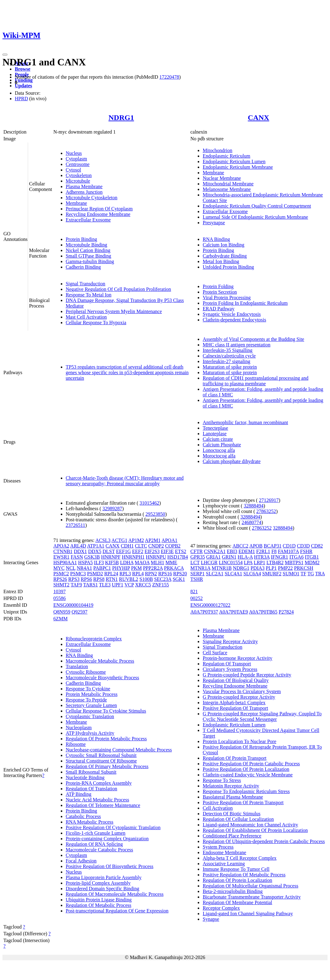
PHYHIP (121, 568)
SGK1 (179, 579)
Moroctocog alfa (219, 456)
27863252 (266, 511)
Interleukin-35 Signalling (227, 350)
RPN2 (151, 574)
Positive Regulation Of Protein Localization (246, 769)
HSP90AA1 (65, 562)
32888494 (254, 506)
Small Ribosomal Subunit (91, 772)
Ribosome (76, 744)
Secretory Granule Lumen (91, 705)
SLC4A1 (233, 574)
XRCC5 (143, 585)
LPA (248, 562)
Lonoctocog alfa (219, 450)
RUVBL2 (129, 579)
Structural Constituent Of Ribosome (101, 761)
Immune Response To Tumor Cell (236, 869)
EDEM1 (247, 551)
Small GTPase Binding (89, 256)
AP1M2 (136, 540)
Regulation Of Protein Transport (235, 758)
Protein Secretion (220, 292)
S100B (146, 579)
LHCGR (209, 562)
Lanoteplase (214, 434)
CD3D (303, 546)
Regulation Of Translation (91, 789)
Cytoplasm (76, 159)
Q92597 (80, 612)
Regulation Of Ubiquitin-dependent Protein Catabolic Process (264, 841)
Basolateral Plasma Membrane (233, 797)
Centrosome (78, 164)
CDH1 (127, 546)
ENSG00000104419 (73, 605)
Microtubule (78, 181)
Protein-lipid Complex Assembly (98, 883)
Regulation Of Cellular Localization (238, 819)
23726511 (75, 525)
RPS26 (60, 579)
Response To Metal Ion (89, 295)
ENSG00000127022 (210, 605)
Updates (23, 86)
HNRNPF (111, 557)
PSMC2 (61, 574)
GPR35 (198, 557)
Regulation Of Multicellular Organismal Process (250, 886)
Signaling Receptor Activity (230, 641)
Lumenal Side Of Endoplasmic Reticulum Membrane (255, 217)
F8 (274, 551)
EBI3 (232, 551)
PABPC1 (102, 568)
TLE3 (105, 585)
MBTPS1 (294, 562)
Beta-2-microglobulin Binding (233, 891)
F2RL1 (263, 551)
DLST (109, 551)
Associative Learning (224, 864)
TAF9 (76, 585)
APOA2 (61, 546)
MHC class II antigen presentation (237, 345)
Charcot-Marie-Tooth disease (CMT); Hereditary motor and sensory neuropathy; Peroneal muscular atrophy (125, 481)
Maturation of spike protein (230, 367)
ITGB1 (312, 557)
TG (311, 574)
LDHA (127, 562)
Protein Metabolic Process (92, 694)
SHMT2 (61, 585)
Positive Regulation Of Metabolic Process (244, 875)
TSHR (197, 579)
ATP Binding (78, 794)
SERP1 (197, 574)
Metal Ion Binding (221, 261)
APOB (256, 546)
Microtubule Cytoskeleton (92, 198)
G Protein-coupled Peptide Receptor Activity (247, 675)
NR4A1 (85, 568)
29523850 (155, 514)
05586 (60, 598)
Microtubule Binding (87, 245)
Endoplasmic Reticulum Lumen (234, 161)
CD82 (317, 546)
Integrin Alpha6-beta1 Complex (234, 703)
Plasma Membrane (84, 186)
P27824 (286, 612)
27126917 (269, 500)
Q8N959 (62, 612)
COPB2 (173, 546)
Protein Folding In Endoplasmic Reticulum (245, 303)
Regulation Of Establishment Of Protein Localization (255, 830)
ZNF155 (161, 585)
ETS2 (180, 551)
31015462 (149, 503)
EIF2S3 (152, 551)
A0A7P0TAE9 (233, 612)
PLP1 (271, 568)
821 (194, 591)
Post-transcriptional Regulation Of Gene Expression (117, 911)
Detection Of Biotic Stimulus (231, 814)
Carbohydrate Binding (225, 256)
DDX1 (80, 551)
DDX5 (95, 551)
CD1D (289, 546)
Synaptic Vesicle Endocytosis (232, 314)
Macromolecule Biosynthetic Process (102, 678)
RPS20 (180, 574)
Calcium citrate (218, 439)
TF (303, 574)
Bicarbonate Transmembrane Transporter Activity (252, 897)
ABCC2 (241, 546)
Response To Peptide (86, 700)
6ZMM (60, 619)
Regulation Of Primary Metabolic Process (107, 766)
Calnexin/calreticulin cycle (229, 356)
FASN (77, 557)
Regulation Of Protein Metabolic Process (106, 739)
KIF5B (112, 562)
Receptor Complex (221, 908)
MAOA (142, 562)
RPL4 (138, 574)
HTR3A (262, 557)
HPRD (21, 99)
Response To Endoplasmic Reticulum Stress (246, 791)
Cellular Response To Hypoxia (96, 323)
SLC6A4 (252, 574)
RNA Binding (216, 239)
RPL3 (125, 574)
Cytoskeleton (79, 175)
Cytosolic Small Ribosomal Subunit (101, 755)
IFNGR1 (279, 557)
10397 (60, 591)
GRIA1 (213, 557)
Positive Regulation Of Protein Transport (243, 802)
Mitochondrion (217, 150)
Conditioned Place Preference (232, 836)
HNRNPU (156, 557)
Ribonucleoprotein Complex (94, 639)
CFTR (196, 551)
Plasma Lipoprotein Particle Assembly (104, 877)
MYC (59, 568)
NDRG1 (121, 118)
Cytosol (73, 170)
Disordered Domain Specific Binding (103, 889)
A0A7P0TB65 (263, 612)
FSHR (306, 551)
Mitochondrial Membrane (228, 184)
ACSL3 (103, 540)
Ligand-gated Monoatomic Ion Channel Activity (250, 825)
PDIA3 (257, 568)
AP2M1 (153, 540)
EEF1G (123, 551)
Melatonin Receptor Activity (231, 786)
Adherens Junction (84, 192)
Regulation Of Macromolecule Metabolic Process (115, 894)
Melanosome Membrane (227, 189)
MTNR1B (222, 568)
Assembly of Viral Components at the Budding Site (253, 339)
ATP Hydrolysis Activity (90, 733)
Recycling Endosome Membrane (98, 214)
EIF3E (167, 551)
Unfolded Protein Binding (228, 267)
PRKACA (174, 568)
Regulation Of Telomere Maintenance (103, 805)
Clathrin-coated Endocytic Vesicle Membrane (248, 775)
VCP (129, 585)
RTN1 (112, 579)
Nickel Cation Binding (88, 250)
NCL (70, 568)
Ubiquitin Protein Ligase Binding (99, 900)
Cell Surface (215, 653)
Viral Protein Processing (227, 298)
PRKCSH (303, 568)
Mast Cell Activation (86, 317)
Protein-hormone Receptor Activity (237, 658)
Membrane (76, 203)
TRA (320, 574)
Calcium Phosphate (222, 445)
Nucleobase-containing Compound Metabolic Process (119, 750)
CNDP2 (156, 546)
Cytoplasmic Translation (90, 716)
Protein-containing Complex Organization (107, 839)
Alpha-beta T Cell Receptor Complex (239, 858)
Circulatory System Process (230, 669)
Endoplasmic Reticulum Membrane (238, 167)
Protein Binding (81, 239)
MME (171, 562)
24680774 (251, 522)
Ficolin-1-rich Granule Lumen (96, 833)
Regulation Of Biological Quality (236, 680)
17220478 (169, 77)
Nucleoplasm (79, 728)
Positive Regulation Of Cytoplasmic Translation (113, 827)
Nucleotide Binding (85, 777)
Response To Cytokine (88, 689)
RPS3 (74, 579)
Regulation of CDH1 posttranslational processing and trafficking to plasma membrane (256, 381)
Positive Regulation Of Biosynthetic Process (109, 866)
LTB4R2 (275, 562)
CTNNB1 (63, 551)
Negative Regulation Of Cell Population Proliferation (118, 289)
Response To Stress (222, 780)
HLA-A (245, 557)
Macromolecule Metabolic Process (100, 661)
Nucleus (74, 153)
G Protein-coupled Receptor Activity (239, 697)
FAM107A (288, 551)
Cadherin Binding (83, 267)
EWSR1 (61, 557)
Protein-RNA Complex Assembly (99, 783)
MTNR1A (200, 568)
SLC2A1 (215, 574)
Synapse (211, 919)
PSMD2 (95, 574)
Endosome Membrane (224, 852)
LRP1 (260, 562)
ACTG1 (119, 540)
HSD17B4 (177, 557)
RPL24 (111, 574)
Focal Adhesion (81, 861)
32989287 (112, 509)
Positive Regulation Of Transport (235, 708)
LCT (195, 562)
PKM (136, 568)
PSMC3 (78, 574)
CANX (258, 118)
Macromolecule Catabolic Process (99, 850)
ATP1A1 (96, 546)
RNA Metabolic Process (90, 822)
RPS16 (165, 574)
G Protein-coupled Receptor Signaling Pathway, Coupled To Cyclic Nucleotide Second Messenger (262, 716)
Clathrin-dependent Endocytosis (234, 320)
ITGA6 (296, 557)
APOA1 (170, 540)
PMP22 (285, 568)
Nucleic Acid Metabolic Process (97, 800)
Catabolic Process (83, 816)
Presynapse (214, 223)
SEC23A (163, 579)
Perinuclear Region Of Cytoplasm (99, 209)
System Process (218, 847)
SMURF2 (272, 574)
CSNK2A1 (215, 551)
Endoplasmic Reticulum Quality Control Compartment (257, 206)
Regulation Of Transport (227, 664)
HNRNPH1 (133, 557)
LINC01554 (231, 562)
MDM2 (312, 562)
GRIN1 (229, 557)
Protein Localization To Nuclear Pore (239, 741)
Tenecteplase (215, 428)
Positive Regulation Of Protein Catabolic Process (251, 764)
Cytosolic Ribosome (86, 672)
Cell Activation (218, 808)
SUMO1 (291, 574)
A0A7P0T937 (204, 612)
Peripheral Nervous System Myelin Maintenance (114, 311)
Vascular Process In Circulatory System (242, 691)
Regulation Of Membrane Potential (237, 902)
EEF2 (138, 551)
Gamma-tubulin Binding (90, 261)
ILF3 (99, 562)
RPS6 (86, 579)
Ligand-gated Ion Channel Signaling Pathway (248, 914)
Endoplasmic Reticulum (226, 156)
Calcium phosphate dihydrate (232, 461)
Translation (77, 666)
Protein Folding (218, 286)
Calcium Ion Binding (223, 245)
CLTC (141, 546)
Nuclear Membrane (222, 178)
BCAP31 (273, 546)
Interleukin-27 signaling (226, 361)
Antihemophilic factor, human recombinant (245, 422)
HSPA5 (85, 562)
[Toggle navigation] (5, 55)
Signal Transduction (85, 284)
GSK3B (92, 557)
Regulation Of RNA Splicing (94, 844)
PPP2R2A (153, 568)
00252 (196, 598)
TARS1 (91, 585)
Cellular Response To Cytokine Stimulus (106, 711)
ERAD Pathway (219, 309)
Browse (23, 69)
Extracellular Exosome (88, 220)
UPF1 (117, 585)
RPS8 (99, 579)
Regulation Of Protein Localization (237, 880)
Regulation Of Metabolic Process (99, 905)
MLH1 (158, 562)
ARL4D (78, 546)
